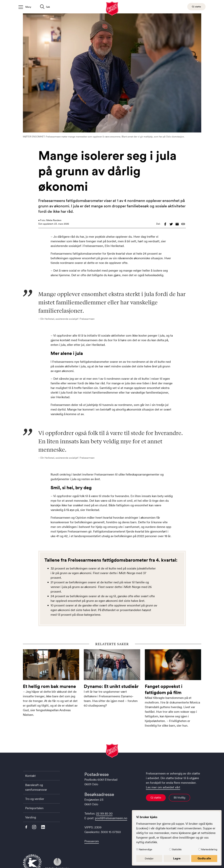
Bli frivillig (179, 798)
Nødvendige (146, 849)
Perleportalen (34, 808)
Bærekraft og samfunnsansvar (36, 787)
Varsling (31, 817)
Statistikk (177, 849)
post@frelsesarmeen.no (111, 818)
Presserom (92, 841)
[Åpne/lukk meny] (25, 7)
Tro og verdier (35, 799)
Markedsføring (209, 849)
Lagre (177, 858)
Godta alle (204, 858)
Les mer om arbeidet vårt (163, 787)
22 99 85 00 (104, 813)
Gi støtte (156, 798)
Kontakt (30, 776)
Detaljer (149, 858)
